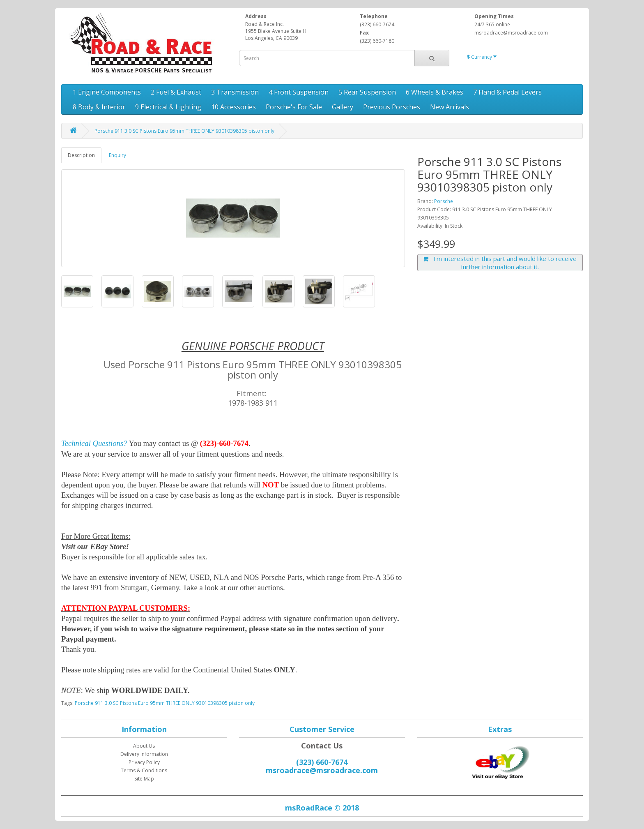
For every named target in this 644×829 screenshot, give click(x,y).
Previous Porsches (392, 107)
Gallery (343, 107)
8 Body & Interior (99, 107)
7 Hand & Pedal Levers (507, 92)
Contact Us (322, 746)
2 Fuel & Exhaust (176, 92)
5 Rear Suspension (367, 92)
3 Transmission (235, 92)
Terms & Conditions (144, 770)
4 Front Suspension (299, 92)
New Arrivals (450, 107)
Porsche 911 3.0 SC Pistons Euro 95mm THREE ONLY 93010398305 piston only (184, 131)
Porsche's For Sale (294, 107)
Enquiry (117, 155)
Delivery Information (144, 754)
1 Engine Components (107, 92)
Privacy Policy (144, 762)
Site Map (144, 779)
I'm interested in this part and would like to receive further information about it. (500, 263)
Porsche (444, 201)
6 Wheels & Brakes (435, 92)
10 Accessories (233, 107)
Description (81, 155)
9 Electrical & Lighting (168, 107)
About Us (144, 746)
